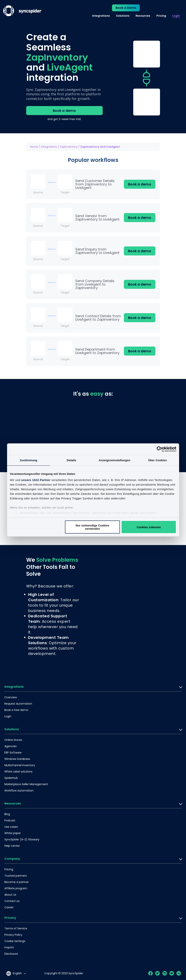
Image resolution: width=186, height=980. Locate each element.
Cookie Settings (15, 941)
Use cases (11, 827)
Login (176, 16)
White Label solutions (18, 772)
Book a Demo (126, 8)
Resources (143, 16)
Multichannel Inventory (20, 765)
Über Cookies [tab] (158, 460)
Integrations (101, 16)
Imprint (9, 947)
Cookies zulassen (149, 527)
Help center (12, 846)
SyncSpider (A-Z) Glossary (22, 839)
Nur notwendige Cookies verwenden (92, 527)
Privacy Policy (13, 935)
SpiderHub (11, 778)
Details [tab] (71, 460)
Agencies (11, 746)
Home (34, 147)
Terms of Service (16, 928)
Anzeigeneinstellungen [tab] (114, 460)
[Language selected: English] (16, 973)
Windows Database (17, 759)
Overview (11, 697)
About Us (10, 895)
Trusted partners (16, 876)
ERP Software (13, 753)
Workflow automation (19, 791)
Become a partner (17, 882)
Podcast (10, 820)
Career (9, 907)
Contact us (12, 901)
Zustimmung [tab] (29, 460)
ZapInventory (69, 147)
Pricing (161, 16)
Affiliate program (16, 888)
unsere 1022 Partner (36, 480)
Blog (7, 814)
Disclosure (11, 954)
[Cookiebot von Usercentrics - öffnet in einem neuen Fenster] (160, 449)
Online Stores (13, 740)
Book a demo (64, 111)
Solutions (123, 16)
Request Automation (18, 704)
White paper (13, 833)
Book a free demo (16, 710)
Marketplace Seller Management (26, 784)
